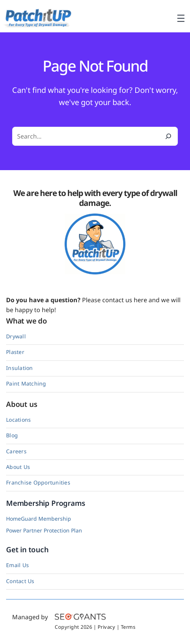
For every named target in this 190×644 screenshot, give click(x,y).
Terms (128, 627)
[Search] (168, 136)
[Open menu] (181, 18)
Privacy (107, 627)
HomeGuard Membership (39, 519)
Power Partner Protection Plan (44, 530)
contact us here (125, 300)
